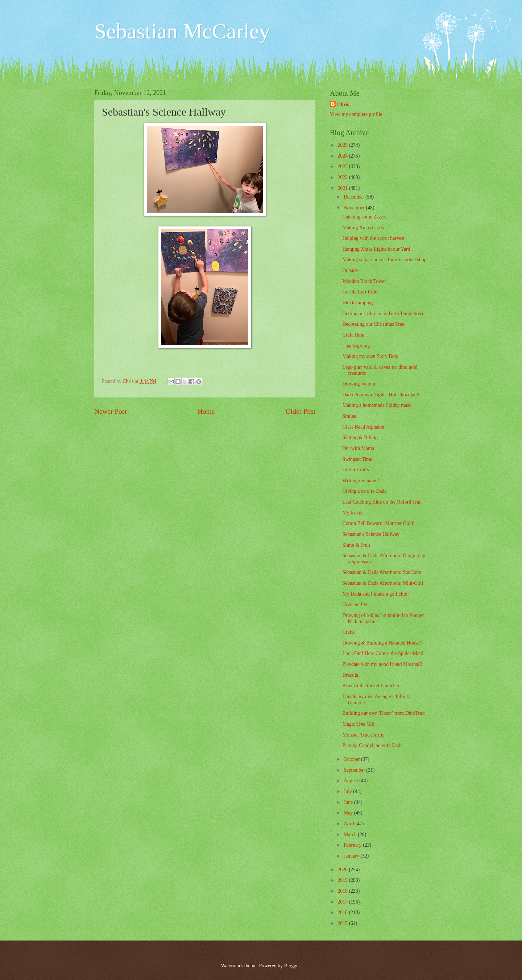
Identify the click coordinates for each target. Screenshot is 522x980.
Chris (343, 105)
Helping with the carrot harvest (373, 238)
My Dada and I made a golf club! (376, 594)
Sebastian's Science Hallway (371, 534)
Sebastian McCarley (182, 31)
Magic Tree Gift (358, 724)
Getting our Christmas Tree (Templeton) (382, 314)
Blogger (292, 966)
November (355, 208)
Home (206, 411)
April (350, 824)
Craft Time (353, 335)
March (351, 835)
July (348, 791)
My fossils (353, 513)
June (349, 802)
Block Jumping (357, 303)
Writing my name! (361, 481)
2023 (343, 166)
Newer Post (111, 411)
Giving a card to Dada (364, 491)
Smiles (349, 416)
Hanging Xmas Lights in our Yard (376, 249)
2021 (343, 188)
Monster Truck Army (363, 735)
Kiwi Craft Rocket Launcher (371, 686)
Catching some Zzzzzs (365, 217)
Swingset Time (357, 459)
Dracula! (351, 675)
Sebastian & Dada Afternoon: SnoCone (382, 572)
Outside (350, 270)
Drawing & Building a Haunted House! (382, 643)
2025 (343, 145)
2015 (343, 923)
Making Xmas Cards (363, 228)
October (352, 759)
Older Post (301, 411)
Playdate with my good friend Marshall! (382, 664)
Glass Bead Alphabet (363, 427)
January (352, 856)
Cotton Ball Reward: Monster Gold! (378, 523)
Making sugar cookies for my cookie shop (384, 260)
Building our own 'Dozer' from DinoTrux (383, 713)
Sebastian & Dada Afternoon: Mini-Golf (383, 583)
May (349, 813)
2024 (343, 156)
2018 (343, 891)
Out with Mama (358, 448)
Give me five (355, 604)
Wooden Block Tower (364, 281)
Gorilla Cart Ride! (360, 292)
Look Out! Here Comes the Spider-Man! (383, 653)
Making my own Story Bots (370, 356)
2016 (343, 912)
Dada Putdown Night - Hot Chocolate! (381, 395)
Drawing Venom (359, 384)
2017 (343, 902)
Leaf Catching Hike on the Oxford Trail (382, 502)
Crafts (348, 632)
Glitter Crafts (355, 470)
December (355, 197)
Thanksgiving (356, 346)
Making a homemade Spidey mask (377, 405)
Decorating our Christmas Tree (373, 324)
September (355, 770)
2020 (343, 870)
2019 (343, 880)
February (353, 845)
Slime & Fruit (356, 545)
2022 (343, 177)
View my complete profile (356, 114)
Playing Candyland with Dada (372, 745)
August (351, 781)
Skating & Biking (360, 437)
